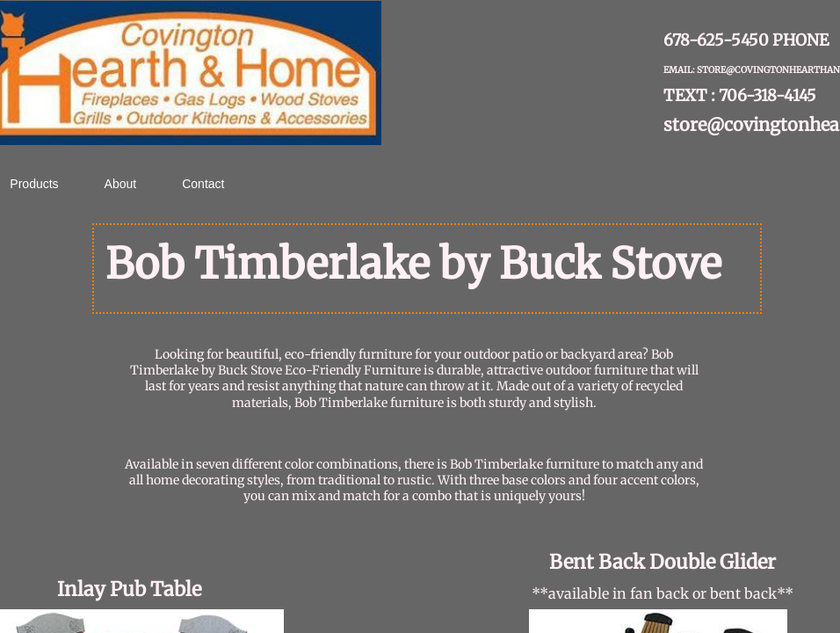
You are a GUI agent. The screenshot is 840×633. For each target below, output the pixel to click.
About (121, 184)
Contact (203, 184)
